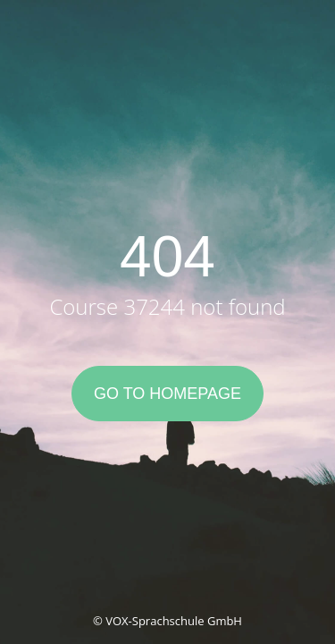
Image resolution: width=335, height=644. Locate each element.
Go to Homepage (167, 394)
